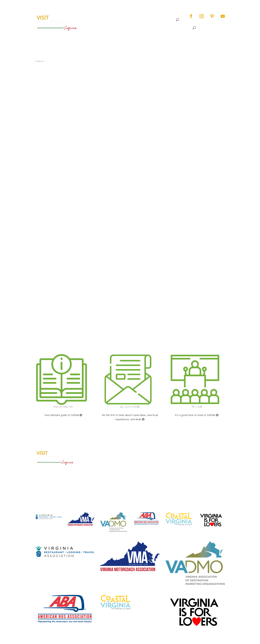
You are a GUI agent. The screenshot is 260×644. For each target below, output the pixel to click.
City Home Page (195, 452)
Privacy (190, 465)
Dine (145, 20)
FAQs (138, 452)
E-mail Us (90, 475)
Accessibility (193, 459)
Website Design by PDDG (200, 472)
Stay (154, 20)
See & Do (115, 20)
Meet (167, 20)
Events (131, 20)
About (98, 20)
